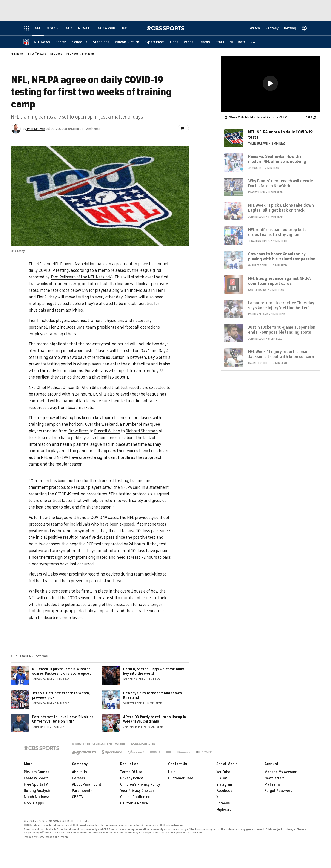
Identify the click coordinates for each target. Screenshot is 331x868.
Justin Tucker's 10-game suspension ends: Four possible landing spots (282, 330)
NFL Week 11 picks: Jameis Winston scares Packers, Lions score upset (61, 671)
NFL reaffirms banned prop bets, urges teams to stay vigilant (278, 232)
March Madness (37, 797)
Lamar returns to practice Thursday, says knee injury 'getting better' (282, 305)
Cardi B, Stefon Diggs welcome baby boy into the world (153, 671)
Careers (78, 778)
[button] (254, 42)
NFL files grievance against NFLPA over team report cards (280, 281)
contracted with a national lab (57, 401)
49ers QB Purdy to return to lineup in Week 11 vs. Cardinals (154, 719)
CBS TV (78, 797)
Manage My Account (281, 772)
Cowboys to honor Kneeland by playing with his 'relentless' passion (282, 257)
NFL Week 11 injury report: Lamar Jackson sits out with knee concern (281, 354)
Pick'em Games (37, 772)
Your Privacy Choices (137, 791)
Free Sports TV (36, 784)
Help (172, 772)
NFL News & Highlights (80, 54)
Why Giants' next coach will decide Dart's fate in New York (281, 183)
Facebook (224, 791)
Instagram (225, 784)
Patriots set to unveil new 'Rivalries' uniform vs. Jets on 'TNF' (63, 719)
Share (308, 117)
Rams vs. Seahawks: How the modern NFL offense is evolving (277, 159)
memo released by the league (125, 270)
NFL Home (17, 54)
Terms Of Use (131, 772)
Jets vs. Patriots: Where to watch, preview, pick (61, 695)
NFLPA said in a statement (145, 487)
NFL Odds (56, 54)
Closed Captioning (135, 797)
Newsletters (275, 778)
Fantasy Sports (36, 778)
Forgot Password (278, 791)
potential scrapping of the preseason (98, 605)
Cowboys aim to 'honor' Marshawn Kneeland (152, 695)
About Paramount (87, 784)
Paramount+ (82, 791)
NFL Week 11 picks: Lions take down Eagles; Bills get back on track (281, 208)
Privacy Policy (131, 778)
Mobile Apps (34, 803)
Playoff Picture (37, 54)
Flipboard (224, 810)
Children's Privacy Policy (140, 784)
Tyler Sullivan (36, 129)
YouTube (223, 772)
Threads (223, 803)
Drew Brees (79, 431)
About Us (79, 772)
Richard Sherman (142, 431)
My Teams (273, 784)
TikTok (222, 778)
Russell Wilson (107, 431)
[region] (270, 84)
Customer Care (181, 778)
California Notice (134, 803)
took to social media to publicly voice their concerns (76, 438)
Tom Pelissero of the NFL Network (81, 277)
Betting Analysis (37, 791)
